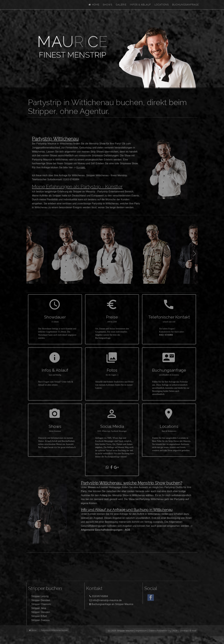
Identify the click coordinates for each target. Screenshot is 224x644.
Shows (108, 5)
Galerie (121, 5)
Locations (162, 5)
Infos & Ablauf (140, 5)
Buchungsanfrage (185, 5)
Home (94, 5)
